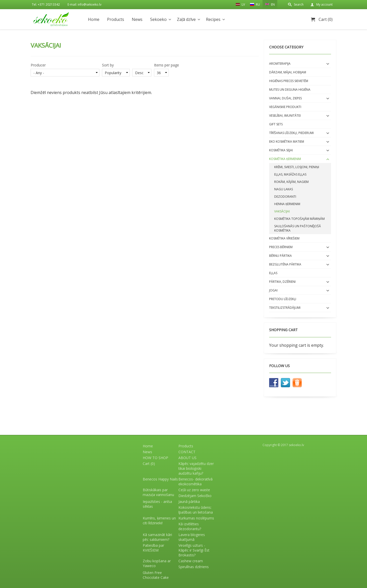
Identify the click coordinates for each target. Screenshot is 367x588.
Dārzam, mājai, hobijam (288, 72)
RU (255, 4)
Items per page (166, 65)
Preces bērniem (281, 247)
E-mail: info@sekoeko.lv (84, 4)
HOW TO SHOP (155, 458)
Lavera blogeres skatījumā (192, 537)
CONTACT (187, 452)
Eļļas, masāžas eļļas (290, 174)
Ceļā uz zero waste (194, 490)
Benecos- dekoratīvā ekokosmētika (195, 482)
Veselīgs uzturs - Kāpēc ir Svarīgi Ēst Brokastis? (194, 550)
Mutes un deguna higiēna (290, 90)
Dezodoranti (285, 197)
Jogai (273, 290)
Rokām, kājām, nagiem (291, 182)
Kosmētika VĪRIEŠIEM (284, 238)
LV (240, 4)
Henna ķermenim (287, 204)
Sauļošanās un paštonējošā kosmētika (298, 228)
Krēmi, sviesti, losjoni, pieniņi (297, 167)
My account (324, 4)
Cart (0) (326, 19)
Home (94, 19)
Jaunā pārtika (189, 502)
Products (116, 19)
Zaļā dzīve (186, 19)
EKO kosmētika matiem (287, 142)
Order (142, 65)
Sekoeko (158, 19)
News (137, 19)
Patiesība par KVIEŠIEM (153, 548)
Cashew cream (191, 561)
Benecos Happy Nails (160, 479)
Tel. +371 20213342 (46, 4)
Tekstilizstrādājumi (285, 308)
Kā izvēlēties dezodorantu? (190, 526)
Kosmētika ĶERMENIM (285, 159)
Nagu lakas (284, 189)
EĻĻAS (273, 273)
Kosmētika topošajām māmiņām (299, 219)
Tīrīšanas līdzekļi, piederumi (291, 133)
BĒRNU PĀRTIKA (280, 256)
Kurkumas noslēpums (196, 518)
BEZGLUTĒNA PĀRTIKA (285, 264)
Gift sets (276, 124)
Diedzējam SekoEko (195, 496)
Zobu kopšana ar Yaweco (157, 563)
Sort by (108, 65)
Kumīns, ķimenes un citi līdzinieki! (159, 520)
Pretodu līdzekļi (283, 299)
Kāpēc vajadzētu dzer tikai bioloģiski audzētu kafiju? (196, 468)
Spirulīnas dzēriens (194, 567)
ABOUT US (187, 458)
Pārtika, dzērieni (282, 282)
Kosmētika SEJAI (281, 150)
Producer (38, 65)
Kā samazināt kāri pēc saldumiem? (157, 537)
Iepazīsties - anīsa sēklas (157, 504)
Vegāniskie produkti (285, 107)
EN (270, 4)
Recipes (213, 19)
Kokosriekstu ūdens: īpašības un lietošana (196, 510)
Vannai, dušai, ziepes (285, 98)
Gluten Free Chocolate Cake (156, 575)
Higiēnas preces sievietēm (289, 81)
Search (299, 4)
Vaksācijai (282, 211)
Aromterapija (280, 64)
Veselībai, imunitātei (285, 116)
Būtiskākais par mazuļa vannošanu (158, 492)
